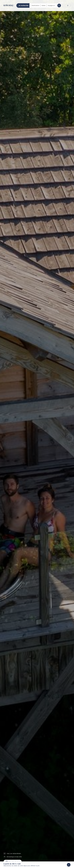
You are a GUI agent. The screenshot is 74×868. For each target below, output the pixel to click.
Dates (44, 5)
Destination (35, 5)
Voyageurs (51, 5)
